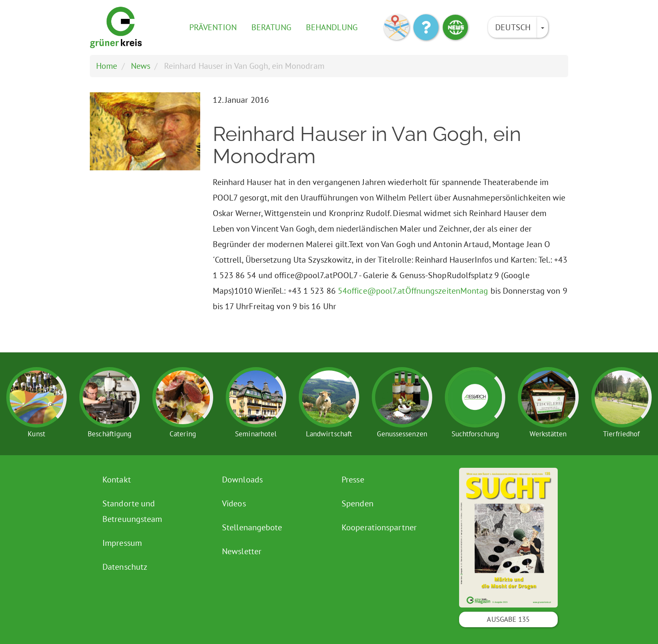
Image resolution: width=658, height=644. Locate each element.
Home (107, 66)
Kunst (37, 434)
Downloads (242, 480)
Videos (234, 503)
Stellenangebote (252, 527)
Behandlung (332, 27)
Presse (353, 480)
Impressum (122, 543)
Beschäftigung (110, 434)
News (141, 66)
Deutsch (513, 27)
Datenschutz (125, 567)
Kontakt (117, 480)
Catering (183, 434)
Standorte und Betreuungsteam (132, 511)
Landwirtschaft (329, 434)
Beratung (271, 27)
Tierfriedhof (621, 434)
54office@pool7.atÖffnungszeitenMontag (413, 291)
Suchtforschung (475, 434)
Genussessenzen (402, 434)
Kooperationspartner (379, 527)
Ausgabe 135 (508, 619)
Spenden (358, 503)
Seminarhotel (256, 434)
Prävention (213, 27)
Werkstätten (548, 434)
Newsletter (242, 551)
